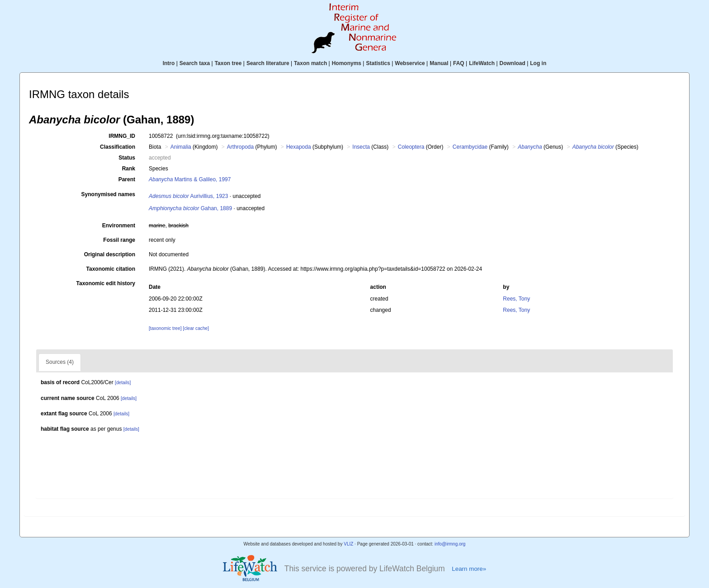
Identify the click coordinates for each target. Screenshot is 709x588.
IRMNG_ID (122, 136)
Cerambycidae (470, 147)
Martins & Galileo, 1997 (190, 179)
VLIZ (348, 544)
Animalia (181, 147)
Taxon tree (228, 63)
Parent (127, 179)
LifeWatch (482, 63)
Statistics (378, 63)
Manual (439, 63)
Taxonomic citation (111, 269)
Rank (129, 169)
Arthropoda (240, 147)
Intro (169, 63)
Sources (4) (60, 362)
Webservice (410, 63)
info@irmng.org (450, 544)
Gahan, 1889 (190, 208)
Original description (110, 254)
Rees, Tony (516, 299)
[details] (123, 383)
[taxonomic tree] (165, 328)
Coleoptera (411, 147)
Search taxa (195, 63)
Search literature (268, 63)
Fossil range (119, 240)
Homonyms (347, 63)
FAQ (459, 63)
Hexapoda (299, 147)
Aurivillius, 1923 (188, 196)
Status (127, 158)
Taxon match (310, 63)
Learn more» (469, 569)
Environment (119, 226)
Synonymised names (108, 194)
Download (513, 63)
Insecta (361, 147)
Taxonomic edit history (106, 283)
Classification (118, 147)
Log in (538, 63)
